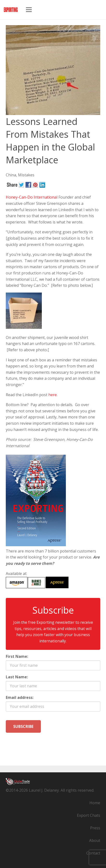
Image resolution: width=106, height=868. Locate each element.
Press (95, 828)
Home (95, 803)
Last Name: (17, 677)
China (11, 175)
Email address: (20, 697)
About (95, 840)
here (53, 395)
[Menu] (29, 10)
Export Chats (89, 815)
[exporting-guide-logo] (11, 10)
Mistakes (26, 175)
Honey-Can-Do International (32, 197)
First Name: (17, 656)
